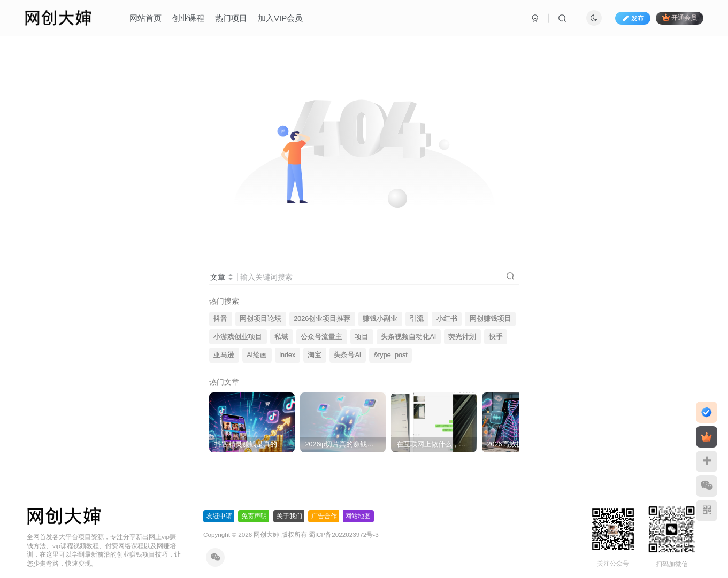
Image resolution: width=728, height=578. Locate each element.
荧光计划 (462, 337)
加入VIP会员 (280, 18)
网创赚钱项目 (491, 319)
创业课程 (188, 18)
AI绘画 (257, 355)
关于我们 (289, 516)
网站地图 (358, 516)
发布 (633, 18)
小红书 (447, 319)
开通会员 (680, 17)
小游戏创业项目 (238, 337)
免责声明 (254, 516)
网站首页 (145, 18)
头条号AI (347, 355)
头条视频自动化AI (408, 337)
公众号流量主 (321, 337)
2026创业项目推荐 (322, 319)
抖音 (220, 319)
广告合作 (324, 516)
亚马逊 (224, 355)
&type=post (390, 355)
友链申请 (219, 516)
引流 (417, 319)
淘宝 (315, 355)
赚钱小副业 (380, 319)
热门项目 (231, 18)
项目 (362, 337)
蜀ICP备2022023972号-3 (344, 534)
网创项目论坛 (260, 319)
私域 (281, 337)
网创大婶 (266, 534)
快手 (496, 337)
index (287, 355)
